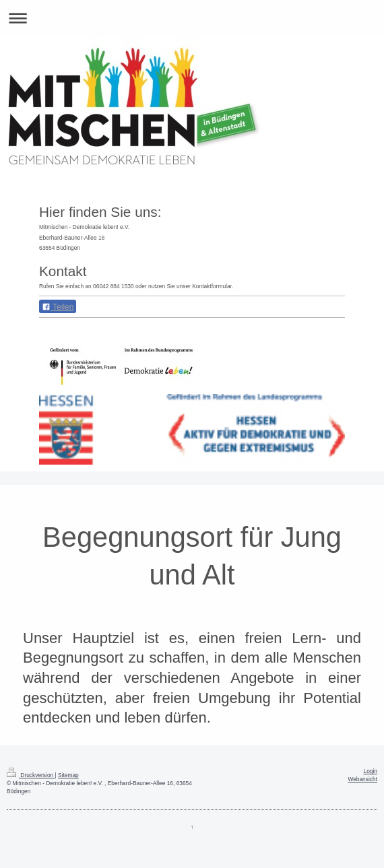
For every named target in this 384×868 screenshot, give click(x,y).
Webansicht (362, 779)
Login (371, 771)
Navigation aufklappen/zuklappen (192, 18)
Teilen (58, 307)
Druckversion (31, 775)
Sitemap (68, 775)
